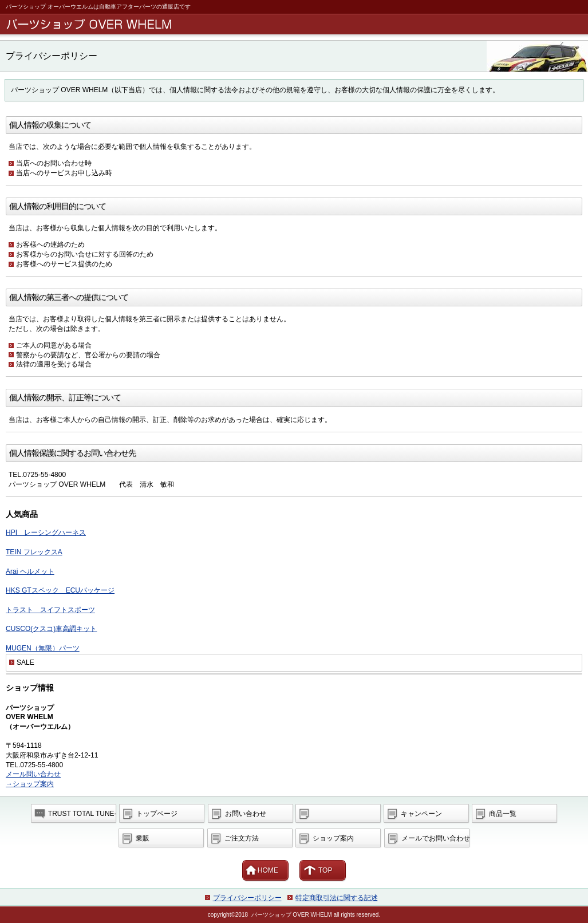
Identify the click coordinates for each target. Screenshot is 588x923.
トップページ (157, 814)
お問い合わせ (246, 814)
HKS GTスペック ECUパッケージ (60, 590)
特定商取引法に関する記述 (337, 898)
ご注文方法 (242, 838)
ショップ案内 (333, 838)
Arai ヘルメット (30, 571)
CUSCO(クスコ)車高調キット (51, 629)
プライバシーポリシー (247, 898)
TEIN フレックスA (34, 552)
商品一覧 (503, 814)
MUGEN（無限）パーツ (43, 648)
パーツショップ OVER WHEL (296, 24)
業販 (143, 838)
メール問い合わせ (33, 774)
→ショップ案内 (30, 784)
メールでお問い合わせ (436, 838)
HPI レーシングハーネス (46, 532)
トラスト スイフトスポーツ (50, 610)
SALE (25, 662)
